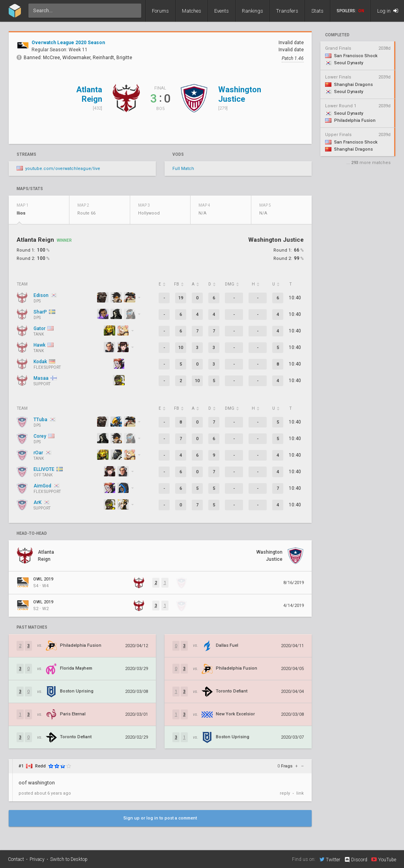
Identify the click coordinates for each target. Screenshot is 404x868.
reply (285, 793)
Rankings (252, 11)
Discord (356, 860)
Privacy (37, 859)
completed (337, 35)
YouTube (384, 859)
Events (222, 11)
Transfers (287, 11)
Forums (160, 11)
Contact (16, 859)
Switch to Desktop (69, 859)
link (300, 793)
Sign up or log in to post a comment (160, 818)
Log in (388, 11)
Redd (40, 766)
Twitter (330, 859)
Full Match (183, 169)
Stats (317, 11)
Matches (192, 11)
